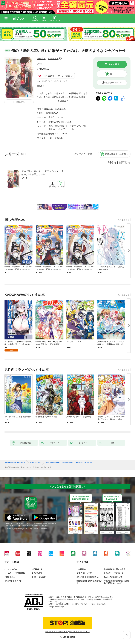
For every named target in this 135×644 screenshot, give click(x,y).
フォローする (61, 59)
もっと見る (123, 220)
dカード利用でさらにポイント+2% (51, 81)
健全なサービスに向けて (114, 573)
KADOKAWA (52, 113)
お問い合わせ (10, 577)
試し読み (21, 102)
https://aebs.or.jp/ (57, 607)
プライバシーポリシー (86, 573)
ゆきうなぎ (53, 59)
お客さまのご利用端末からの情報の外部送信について (116, 582)
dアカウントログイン (13, 581)
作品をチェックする (114, 83)
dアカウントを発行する (57, 632)
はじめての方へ (11, 569)
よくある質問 (37, 573)
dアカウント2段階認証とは (87, 577)
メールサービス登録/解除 (15, 573)
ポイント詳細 (64, 76)
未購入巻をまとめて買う (116, 154)
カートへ (114, 74)
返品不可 (41, 86)
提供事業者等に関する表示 (114, 569)
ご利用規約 (81, 569)
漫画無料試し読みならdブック (15, 463)
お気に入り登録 (84, 154)
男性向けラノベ (56, 117)
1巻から (112, 163)
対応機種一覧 (37, 569)
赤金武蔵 (41, 59)
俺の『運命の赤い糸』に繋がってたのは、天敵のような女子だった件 (43, 173)
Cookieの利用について (113, 577)
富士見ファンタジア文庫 (60, 122)
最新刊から (124, 163)
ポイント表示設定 (39, 577)
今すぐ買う (114, 64)
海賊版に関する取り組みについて (89, 582)
